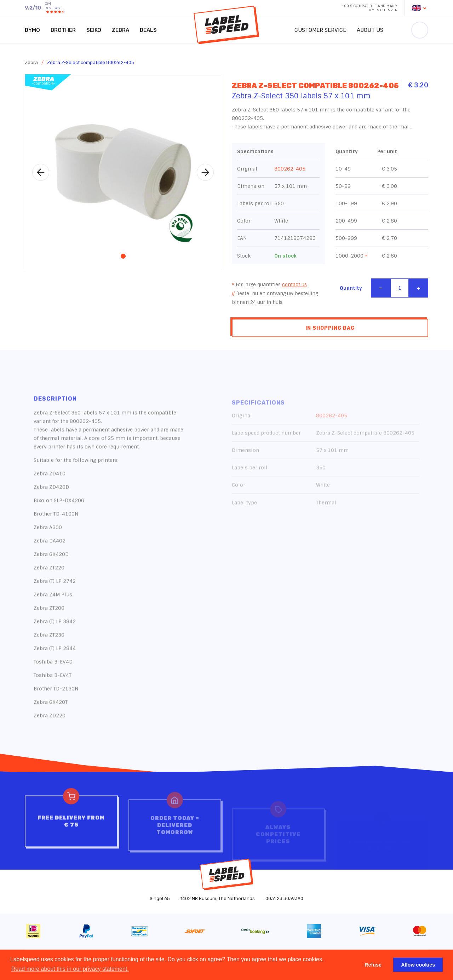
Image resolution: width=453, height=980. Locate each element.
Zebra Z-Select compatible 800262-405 (91, 62)
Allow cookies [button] (418, 965)
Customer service (320, 30)
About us (370, 30)
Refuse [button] (373, 965)
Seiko (94, 30)
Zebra (121, 30)
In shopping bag (330, 330)
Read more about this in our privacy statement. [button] (70, 969)
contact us (294, 286)
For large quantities (269, 286)
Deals (148, 30)
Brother (63, 30)
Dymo (32, 30)
